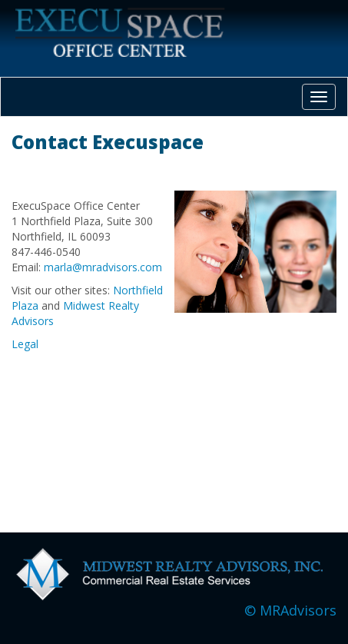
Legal (25, 344)
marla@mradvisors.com (103, 267)
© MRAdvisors (290, 610)
